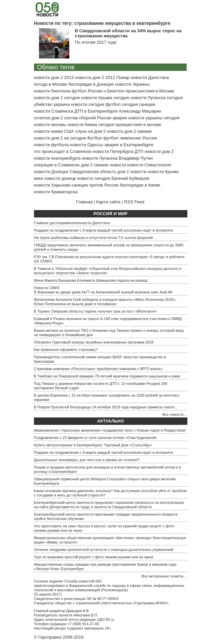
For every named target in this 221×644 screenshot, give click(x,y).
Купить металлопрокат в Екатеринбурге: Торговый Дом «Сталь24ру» (93, 445)
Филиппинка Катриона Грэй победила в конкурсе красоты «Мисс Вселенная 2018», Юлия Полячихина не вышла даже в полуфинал (105, 302)
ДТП (139, 151)
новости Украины (132, 84)
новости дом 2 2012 (95, 77)
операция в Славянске (57, 165)
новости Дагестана (150, 77)
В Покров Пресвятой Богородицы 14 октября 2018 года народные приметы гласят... (106, 407)
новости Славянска (54, 111)
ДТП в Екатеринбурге (96, 111)
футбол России (87, 91)
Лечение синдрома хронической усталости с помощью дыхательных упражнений (104, 550)
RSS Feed (134, 202)
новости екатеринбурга (57, 158)
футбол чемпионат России (130, 138)
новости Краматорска (56, 192)
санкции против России (95, 185)
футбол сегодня (121, 104)
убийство (43, 104)
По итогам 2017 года (96, 42)
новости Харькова (52, 185)
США (69, 131)
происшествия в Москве (150, 91)
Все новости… (175, 414)
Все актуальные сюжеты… (164, 576)
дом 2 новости (132, 172)
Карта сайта (108, 202)
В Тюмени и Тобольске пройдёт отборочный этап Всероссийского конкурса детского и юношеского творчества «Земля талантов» (108, 271)
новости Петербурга (113, 151)
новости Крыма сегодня (105, 98)
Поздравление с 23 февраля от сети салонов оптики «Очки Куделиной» (96, 438)
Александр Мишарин (140, 111)
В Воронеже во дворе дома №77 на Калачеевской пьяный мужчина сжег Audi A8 (103, 292)
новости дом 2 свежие (129, 131)
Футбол (95, 138)
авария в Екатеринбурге (129, 145)
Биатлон (116, 91)
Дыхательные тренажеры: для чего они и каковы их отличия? (87, 460)
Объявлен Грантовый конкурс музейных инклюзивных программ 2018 (94, 342)
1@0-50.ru (105, 619)
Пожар (123, 77)
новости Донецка (51, 172)
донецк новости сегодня (86, 178)
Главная (84, 202)
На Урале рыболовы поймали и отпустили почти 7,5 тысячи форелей (94, 238)
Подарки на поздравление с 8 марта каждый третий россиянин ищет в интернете (104, 230)
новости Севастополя (149, 165)
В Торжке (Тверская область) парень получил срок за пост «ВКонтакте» (96, 311)
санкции (147, 104)
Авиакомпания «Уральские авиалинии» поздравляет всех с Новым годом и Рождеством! (110, 430)
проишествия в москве (138, 125)
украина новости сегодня (79, 104)
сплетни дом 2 (49, 118)
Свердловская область (93, 172)
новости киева (48, 131)
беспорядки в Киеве (140, 185)
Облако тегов (56, 67)
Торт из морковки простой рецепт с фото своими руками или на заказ (94, 557)
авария (120, 118)
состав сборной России (88, 118)
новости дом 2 (159, 151)
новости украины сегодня (154, 118)
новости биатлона (52, 91)
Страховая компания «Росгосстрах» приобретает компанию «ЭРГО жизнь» (98, 369)
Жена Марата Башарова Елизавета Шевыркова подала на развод (91, 280)
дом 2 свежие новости (103, 165)
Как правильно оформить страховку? (66, 350)
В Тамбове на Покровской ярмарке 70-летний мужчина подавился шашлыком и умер (107, 376)
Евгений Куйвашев (130, 178)
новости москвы (50, 125)
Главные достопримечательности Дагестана (72, 223)
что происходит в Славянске (63, 151)
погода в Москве (51, 84)
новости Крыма (163, 172)
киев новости (47, 178)
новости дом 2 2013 (54, 77)
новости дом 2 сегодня (57, 98)
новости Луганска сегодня (156, 98)
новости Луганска (99, 158)
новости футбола (51, 145)
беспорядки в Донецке (91, 84)
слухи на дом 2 (91, 131)
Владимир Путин (136, 158)
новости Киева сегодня (90, 125)
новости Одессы (87, 145)
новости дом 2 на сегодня (60, 138)
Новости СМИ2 (47, 288)
